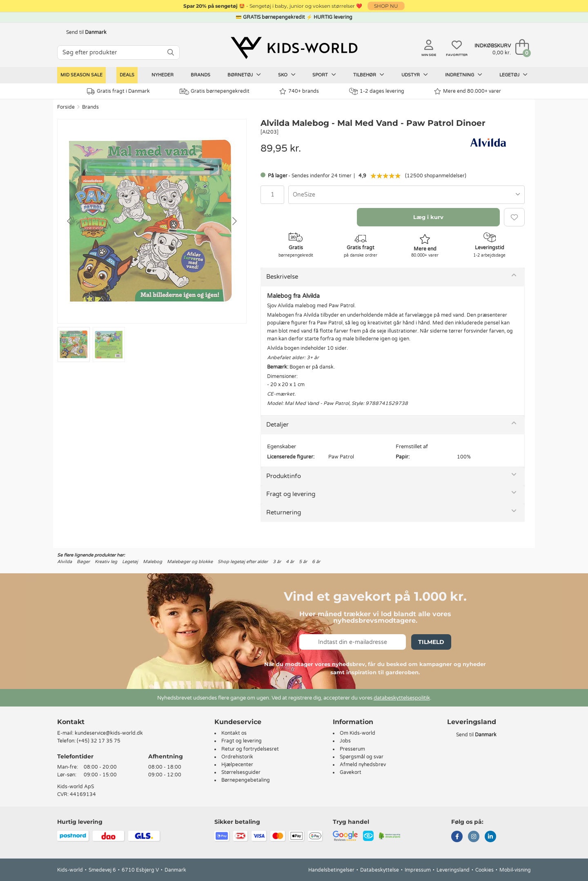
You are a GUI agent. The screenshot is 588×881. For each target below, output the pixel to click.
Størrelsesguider (241, 772)
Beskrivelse (282, 277)
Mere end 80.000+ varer (468, 91)
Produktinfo (284, 476)
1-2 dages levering (377, 91)
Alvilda (65, 562)
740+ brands (299, 91)
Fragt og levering (291, 494)
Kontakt (71, 722)
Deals (127, 75)
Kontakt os (234, 733)
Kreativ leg (106, 562)
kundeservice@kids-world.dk (109, 733)
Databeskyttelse (380, 870)
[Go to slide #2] (109, 344)
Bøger (83, 562)
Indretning (464, 75)
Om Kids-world (357, 733)
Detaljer (277, 425)
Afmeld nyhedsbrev (363, 765)
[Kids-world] (294, 48)
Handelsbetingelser (331, 870)
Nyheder (163, 75)
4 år (290, 562)
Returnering (284, 512)
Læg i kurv (428, 217)
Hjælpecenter (237, 765)
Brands (200, 75)
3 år (277, 562)
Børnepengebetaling (246, 780)
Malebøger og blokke (190, 562)
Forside (66, 107)
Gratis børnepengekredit (215, 92)
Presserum (352, 749)
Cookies (484, 870)
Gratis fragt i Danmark (118, 91)
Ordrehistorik (237, 757)
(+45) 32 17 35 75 (99, 741)
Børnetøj (244, 75)
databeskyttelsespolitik (402, 698)
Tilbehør (369, 75)
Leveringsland (453, 870)
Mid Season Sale (81, 75)
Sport (324, 75)
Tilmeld (431, 642)
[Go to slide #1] (74, 344)
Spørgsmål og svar (362, 757)
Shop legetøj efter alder (243, 562)
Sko (287, 75)
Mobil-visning (515, 870)
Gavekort (351, 772)
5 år (303, 562)
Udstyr (415, 75)
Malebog (153, 562)
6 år (316, 562)
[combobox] (406, 195)
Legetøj (513, 75)
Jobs (345, 741)
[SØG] (171, 53)
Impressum (418, 870)
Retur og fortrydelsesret (250, 749)
